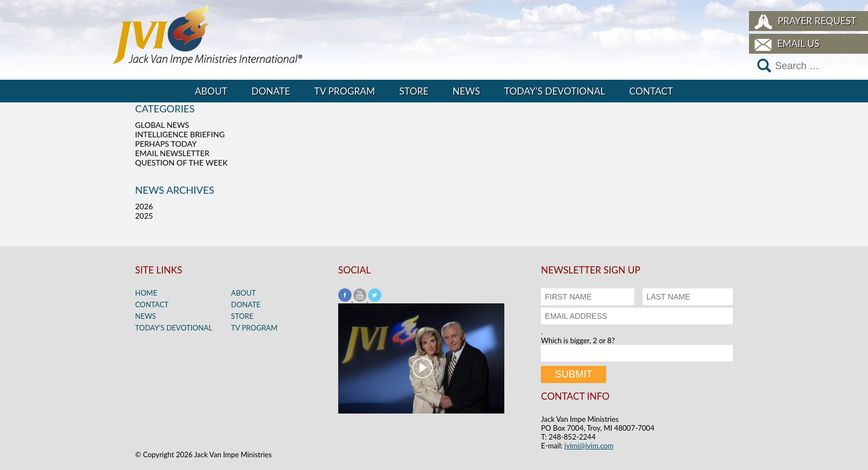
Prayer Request (817, 21)
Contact (651, 91)
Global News (162, 125)
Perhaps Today (166, 144)
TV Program (345, 91)
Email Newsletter (172, 153)
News (467, 91)
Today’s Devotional (555, 91)
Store (414, 91)
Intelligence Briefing (180, 134)
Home (146, 293)
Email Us (798, 43)
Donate (271, 91)
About (211, 91)
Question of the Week (181, 162)
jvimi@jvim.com (589, 446)
